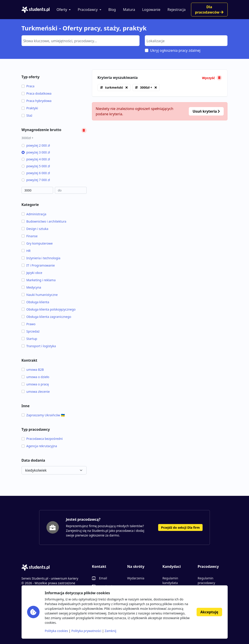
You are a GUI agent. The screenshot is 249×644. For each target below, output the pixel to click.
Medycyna (31, 287)
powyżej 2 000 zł (36, 145)
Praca (28, 86)
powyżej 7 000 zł (36, 180)
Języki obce (32, 273)
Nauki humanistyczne (40, 295)
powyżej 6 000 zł (36, 173)
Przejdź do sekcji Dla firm (180, 527)
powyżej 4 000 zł (36, 159)
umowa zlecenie (36, 392)
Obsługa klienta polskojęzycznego (49, 309)
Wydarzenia (136, 578)
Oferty (62, 10)
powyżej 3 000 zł (36, 152)
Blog (112, 10)
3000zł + (146, 87)
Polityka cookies (57, 631)
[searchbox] (80, 40)
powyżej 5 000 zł (36, 166)
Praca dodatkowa (37, 93)
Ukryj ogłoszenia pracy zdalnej (175, 50)
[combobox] (81, 41)
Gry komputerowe (37, 243)
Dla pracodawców (209, 10)
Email (103, 578)
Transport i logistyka (39, 346)
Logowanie (151, 10)
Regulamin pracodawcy (206, 580)
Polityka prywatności (86, 631)
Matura (129, 10)
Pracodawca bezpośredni (42, 439)
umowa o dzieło (35, 377)
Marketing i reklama (39, 280)
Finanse (30, 236)
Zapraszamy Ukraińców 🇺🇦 (43, 415)
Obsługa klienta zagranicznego (46, 317)
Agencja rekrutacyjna (39, 446)
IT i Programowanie (38, 265)
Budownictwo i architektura (44, 221)
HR (26, 251)
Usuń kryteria (206, 111)
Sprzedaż (31, 331)
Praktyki (30, 108)
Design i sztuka (35, 229)
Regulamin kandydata (170, 580)
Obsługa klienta (35, 302)
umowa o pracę (35, 384)
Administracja (34, 214)
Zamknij (110, 631)
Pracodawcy (88, 10)
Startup (29, 339)
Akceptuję (209, 612)
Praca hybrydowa (37, 101)
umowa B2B (33, 370)
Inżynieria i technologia (41, 258)
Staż (27, 115)
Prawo (29, 324)
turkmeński (114, 87)
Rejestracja (177, 10)
